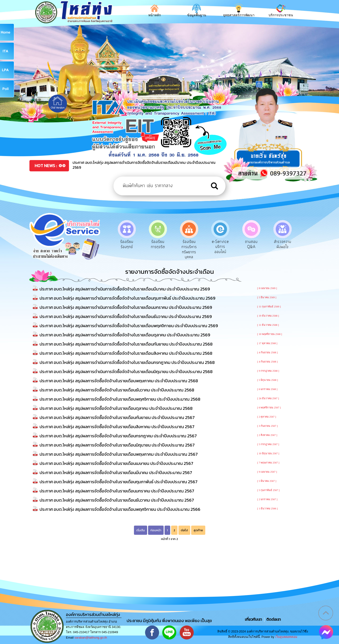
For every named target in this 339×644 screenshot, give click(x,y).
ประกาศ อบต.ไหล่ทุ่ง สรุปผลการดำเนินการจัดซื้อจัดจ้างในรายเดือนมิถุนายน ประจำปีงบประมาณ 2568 (126, 372)
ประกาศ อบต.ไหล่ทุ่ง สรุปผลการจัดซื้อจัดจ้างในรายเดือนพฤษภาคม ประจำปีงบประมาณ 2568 (119, 381)
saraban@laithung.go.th (91, 638)
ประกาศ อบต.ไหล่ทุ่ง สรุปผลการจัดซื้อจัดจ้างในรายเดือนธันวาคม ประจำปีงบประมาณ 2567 (117, 500)
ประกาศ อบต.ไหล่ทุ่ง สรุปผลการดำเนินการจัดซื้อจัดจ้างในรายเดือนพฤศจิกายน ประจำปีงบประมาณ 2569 (129, 326)
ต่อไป (184, 530)
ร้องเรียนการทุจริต (158, 244)
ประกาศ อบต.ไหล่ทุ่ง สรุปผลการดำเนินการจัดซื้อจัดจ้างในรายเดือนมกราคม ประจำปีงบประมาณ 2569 (126, 307)
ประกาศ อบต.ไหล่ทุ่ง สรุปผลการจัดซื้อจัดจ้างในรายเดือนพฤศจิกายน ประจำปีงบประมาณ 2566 (120, 509)
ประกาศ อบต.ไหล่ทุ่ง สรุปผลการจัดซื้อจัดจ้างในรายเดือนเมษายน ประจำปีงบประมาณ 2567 (116, 463)
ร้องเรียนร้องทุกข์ (127, 244)
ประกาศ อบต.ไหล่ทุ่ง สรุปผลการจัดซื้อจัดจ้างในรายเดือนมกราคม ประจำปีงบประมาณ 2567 (117, 491)
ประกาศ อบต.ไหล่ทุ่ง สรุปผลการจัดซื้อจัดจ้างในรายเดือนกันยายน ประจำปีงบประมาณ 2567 (117, 417)
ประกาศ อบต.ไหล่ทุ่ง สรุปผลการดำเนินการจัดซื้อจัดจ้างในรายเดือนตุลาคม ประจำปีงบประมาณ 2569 (125, 335)
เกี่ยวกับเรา (254, 619)
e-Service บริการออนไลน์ (220, 247)
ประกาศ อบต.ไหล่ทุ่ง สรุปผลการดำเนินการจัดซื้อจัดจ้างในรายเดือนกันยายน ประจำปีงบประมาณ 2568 (126, 344)
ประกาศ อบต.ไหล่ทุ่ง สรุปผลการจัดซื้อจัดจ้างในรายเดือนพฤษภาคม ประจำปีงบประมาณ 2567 (119, 454)
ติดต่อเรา (273, 619)
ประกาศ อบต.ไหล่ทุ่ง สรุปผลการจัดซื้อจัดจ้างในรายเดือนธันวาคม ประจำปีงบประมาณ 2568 (117, 390)
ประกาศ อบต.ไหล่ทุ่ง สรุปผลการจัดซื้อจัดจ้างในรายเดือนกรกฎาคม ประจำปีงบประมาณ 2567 (118, 436)
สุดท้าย (198, 530)
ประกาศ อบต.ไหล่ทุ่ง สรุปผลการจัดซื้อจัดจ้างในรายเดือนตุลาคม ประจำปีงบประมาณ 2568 (116, 408)
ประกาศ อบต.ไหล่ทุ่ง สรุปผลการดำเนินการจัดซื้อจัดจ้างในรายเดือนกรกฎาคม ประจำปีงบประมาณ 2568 (127, 362)
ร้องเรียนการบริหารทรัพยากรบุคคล (189, 249)
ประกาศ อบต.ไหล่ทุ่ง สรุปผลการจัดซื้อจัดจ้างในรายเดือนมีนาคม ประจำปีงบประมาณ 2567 (116, 473)
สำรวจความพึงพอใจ (283, 244)
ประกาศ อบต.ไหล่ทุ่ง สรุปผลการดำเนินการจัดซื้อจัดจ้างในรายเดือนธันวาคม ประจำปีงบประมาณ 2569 (126, 316)
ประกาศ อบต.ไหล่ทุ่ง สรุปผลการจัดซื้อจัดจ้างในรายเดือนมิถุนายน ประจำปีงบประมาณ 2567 (117, 445)
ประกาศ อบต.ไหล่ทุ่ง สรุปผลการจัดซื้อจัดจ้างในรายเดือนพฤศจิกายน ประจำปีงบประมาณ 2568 (120, 399)
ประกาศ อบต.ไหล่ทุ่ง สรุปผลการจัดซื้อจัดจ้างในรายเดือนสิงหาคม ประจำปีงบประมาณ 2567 (117, 427)
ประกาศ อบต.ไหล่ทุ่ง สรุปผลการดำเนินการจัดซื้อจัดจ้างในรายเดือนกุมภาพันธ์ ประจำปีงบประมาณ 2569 (127, 298)
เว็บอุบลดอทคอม (286, 637)
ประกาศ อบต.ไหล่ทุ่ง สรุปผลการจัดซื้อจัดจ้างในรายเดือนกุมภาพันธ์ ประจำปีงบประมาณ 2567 (119, 482)
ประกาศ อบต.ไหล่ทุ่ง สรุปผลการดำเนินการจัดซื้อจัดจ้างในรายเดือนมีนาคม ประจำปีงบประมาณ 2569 (125, 289)
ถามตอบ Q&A (251, 244)
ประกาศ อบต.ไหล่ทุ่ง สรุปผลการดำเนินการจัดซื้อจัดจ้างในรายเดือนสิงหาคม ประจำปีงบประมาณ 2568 (126, 353)
